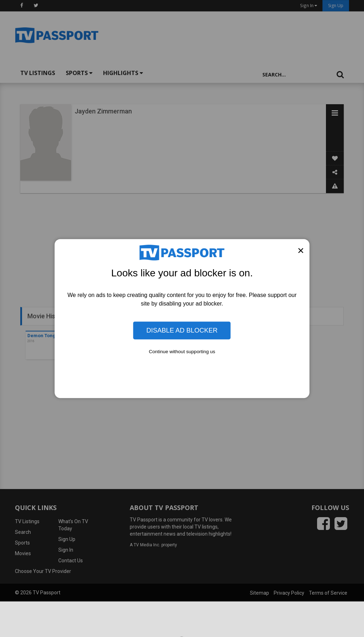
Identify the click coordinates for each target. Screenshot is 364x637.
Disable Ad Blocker (182, 330)
